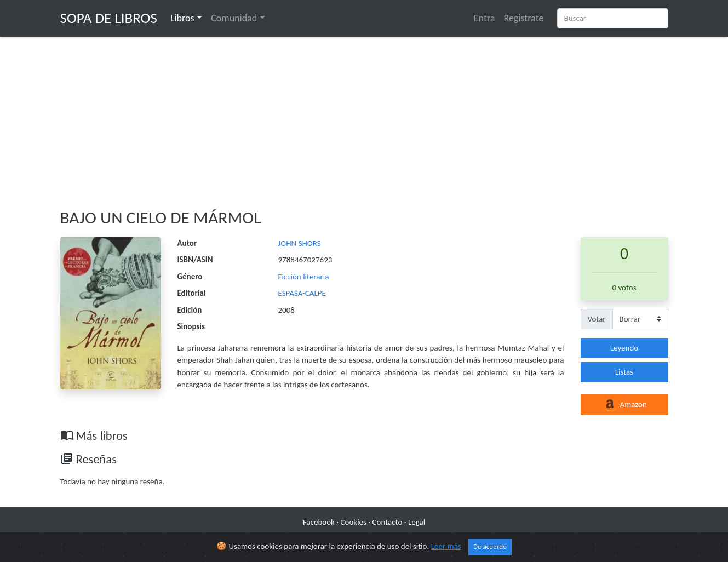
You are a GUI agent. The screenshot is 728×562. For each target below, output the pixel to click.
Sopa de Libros (109, 18)
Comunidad (234, 18)
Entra (485, 18)
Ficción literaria (304, 277)
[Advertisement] (364, 122)
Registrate (523, 18)
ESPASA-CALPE (302, 293)
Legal (417, 522)
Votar (597, 319)
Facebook (319, 522)
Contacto (388, 522)
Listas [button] (624, 372)
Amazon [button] (624, 405)
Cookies (354, 522)
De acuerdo (490, 547)
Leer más (446, 546)
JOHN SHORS (300, 243)
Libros (182, 18)
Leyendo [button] (624, 348)
